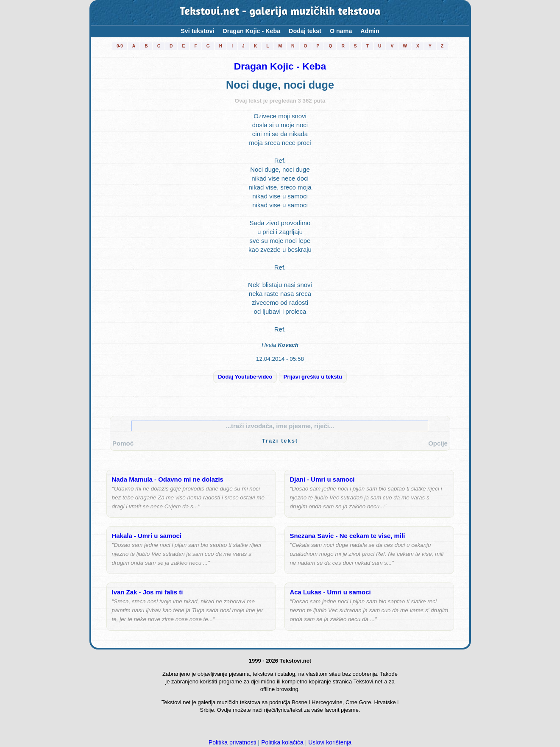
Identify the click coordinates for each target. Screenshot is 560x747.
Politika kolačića (282, 742)
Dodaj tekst (305, 31)
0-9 (120, 46)
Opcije (438, 443)
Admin (370, 31)
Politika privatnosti (233, 742)
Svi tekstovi (197, 31)
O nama (341, 31)
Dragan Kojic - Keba (252, 31)
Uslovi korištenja (330, 742)
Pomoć (123, 443)
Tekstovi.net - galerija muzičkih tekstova (280, 12)
